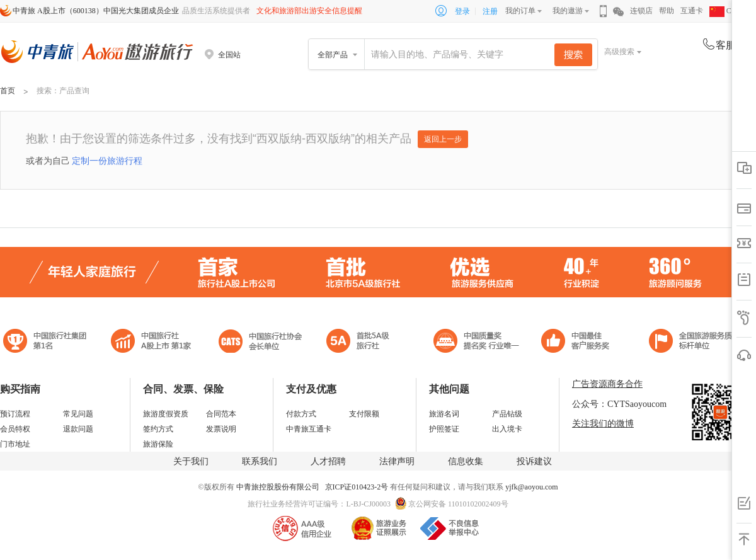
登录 (462, 11)
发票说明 (221, 429)
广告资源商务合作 (607, 384)
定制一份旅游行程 (107, 161)
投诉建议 (534, 461)
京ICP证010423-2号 (358, 487)
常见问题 (78, 414)
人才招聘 (328, 461)
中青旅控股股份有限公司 (278, 487)
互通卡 (692, 11)
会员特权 (15, 429)
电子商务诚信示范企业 (363, 342)
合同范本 (221, 414)
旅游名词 (444, 414)
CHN (726, 11)
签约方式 (158, 429)
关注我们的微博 (603, 424)
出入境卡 (507, 429)
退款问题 (78, 429)
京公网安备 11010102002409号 (458, 504)
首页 (8, 91)
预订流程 (15, 414)
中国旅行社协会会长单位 (260, 342)
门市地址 (15, 444)
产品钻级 (507, 414)
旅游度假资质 (166, 414)
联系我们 (260, 461)
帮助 (667, 11)
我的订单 (520, 11)
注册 (490, 11)
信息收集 (466, 461)
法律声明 (397, 461)
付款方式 (301, 414)
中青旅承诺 (695, 342)
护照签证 (444, 429)
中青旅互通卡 (309, 429)
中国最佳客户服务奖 (477, 342)
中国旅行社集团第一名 (47, 342)
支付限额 (364, 414)
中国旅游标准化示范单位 (579, 342)
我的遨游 (568, 11)
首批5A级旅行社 (151, 342)
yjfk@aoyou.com (531, 487)
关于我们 (191, 461)
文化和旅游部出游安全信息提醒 (309, 11)
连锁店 (641, 11)
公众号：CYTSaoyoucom (619, 404)
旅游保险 (158, 444)
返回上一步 (443, 139)
